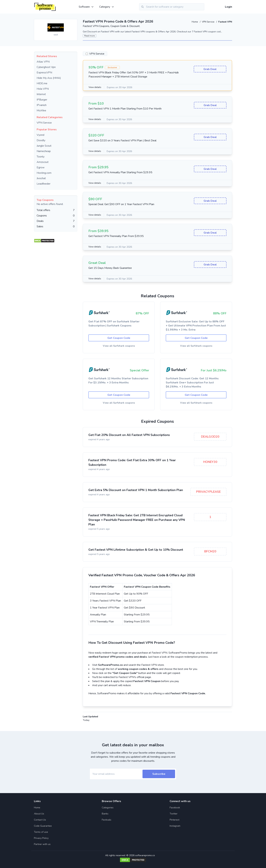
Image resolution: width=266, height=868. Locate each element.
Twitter (174, 814)
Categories (108, 808)
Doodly (41, 140)
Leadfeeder (44, 184)
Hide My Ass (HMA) (49, 78)
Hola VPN (43, 89)
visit (56, 35)
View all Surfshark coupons (119, 346)
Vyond (40, 135)
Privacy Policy (41, 838)
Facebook (175, 808)
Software (86, 7)
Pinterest (174, 820)
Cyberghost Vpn (46, 67)
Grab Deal (210, 69)
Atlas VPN (43, 62)
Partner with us (42, 844)
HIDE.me (42, 83)
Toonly (41, 157)
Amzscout (43, 162)
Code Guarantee (43, 826)
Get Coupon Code (119, 338)
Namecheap (44, 151)
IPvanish (42, 105)
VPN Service (208, 22)
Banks (105, 814)
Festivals (107, 820)
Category (107, 7)
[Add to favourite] (74, 22)
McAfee (41, 111)
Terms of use (41, 832)
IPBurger (42, 100)
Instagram (175, 826)
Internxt (41, 94)
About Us (39, 814)
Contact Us (40, 820)
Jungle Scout (44, 146)
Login (229, 7)
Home (194, 22)
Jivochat (41, 178)
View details (95, 87)
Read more (89, 36)
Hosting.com (44, 173)
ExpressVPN (44, 73)
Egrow (41, 167)
